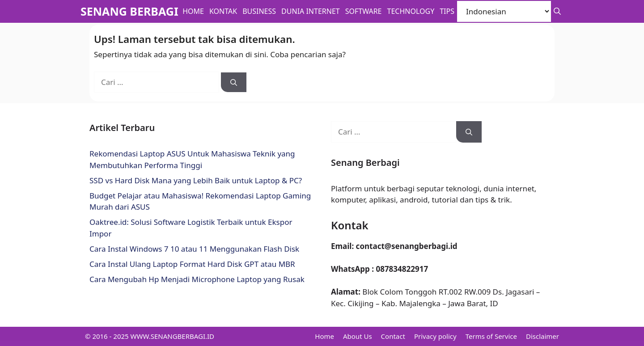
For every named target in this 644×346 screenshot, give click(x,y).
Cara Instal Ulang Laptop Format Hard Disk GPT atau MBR (192, 264)
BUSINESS (259, 11)
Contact (393, 336)
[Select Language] (504, 11)
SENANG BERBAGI (129, 11)
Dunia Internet (311, 11)
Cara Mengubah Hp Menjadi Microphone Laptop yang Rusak (197, 279)
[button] (557, 11)
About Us (358, 336)
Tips (447, 11)
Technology (411, 11)
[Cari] (234, 82)
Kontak (223, 11)
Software (364, 11)
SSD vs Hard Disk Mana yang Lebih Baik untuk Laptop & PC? (196, 180)
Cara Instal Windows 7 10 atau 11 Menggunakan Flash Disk (194, 249)
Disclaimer (542, 336)
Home (193, 11)
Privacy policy (435, 336)
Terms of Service (491, 336)
